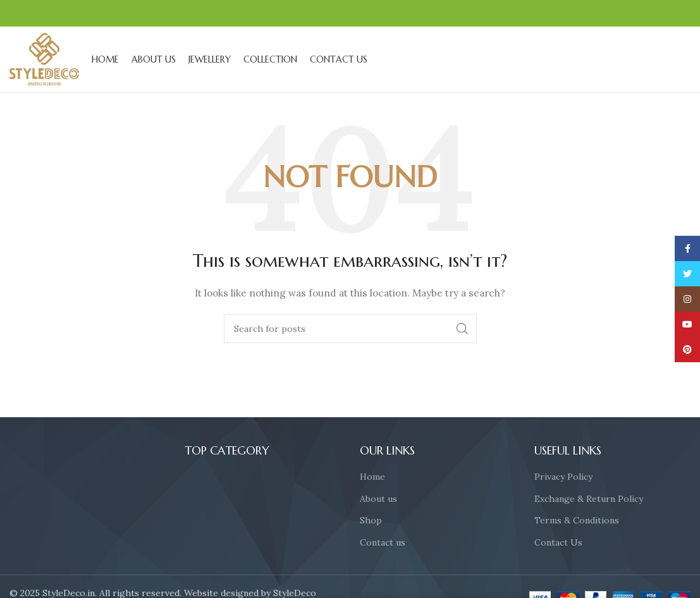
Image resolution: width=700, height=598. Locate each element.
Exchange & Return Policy (589, 499)
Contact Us (558, 542)
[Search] (350, 329)
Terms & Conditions (577, 520)
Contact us (383, 542)
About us (378, 499)
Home (372, 477)
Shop (371, 520)
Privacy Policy (563, 477)
